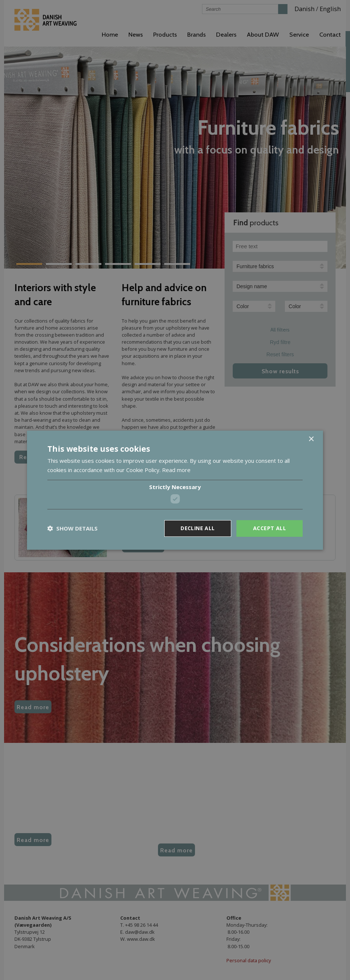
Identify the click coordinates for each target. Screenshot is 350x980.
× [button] (311, 439)
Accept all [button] (270, 528)
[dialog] (175, 490)
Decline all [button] (198, 528)
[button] (73, 528)
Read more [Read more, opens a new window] (176, 470)
